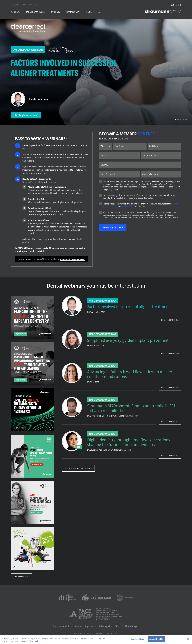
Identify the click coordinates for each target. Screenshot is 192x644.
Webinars (15, 12)
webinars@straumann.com (73, 259)
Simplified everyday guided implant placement (128, 341)
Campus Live (15, 5)
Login (89, 12)
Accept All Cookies (156, 639)
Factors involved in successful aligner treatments (64, 69)
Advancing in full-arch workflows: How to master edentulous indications (130, 375)
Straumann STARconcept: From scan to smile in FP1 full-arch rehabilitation (131, 409)
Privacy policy (105, 627)
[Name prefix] (105, 147)
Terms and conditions (62, 627)
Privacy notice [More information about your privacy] (34, 641)
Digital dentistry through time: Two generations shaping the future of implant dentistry (129, 443)
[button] (175, 120)
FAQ (99, 12)
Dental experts (73, 12)
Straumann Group (30, 5)
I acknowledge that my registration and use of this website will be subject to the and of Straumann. (140, 205)
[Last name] (165, 147)
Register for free (170, 320)
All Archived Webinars (78, 469)
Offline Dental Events (35, 12)
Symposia (56, 12)
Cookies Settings (129, 627)
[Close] (188, 639)
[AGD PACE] (81, 614)
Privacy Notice (126, 207)
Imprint (79, 627)
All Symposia (21, 577)
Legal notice (91, 627)
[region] (96, 639)
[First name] (130, 147)
